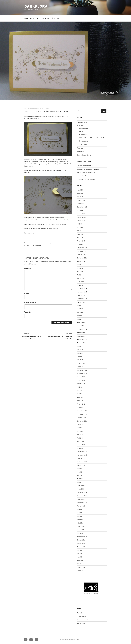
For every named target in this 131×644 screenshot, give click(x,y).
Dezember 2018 (82, 492)
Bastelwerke (29, 18)
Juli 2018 (80, 509)
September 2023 (82, 299)
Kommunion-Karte (83, 176)
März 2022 (80, 360)
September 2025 (82, 217)
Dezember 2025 (82, 207)
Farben (81, 131)
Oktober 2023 (81, 295)
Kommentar (29, 268)
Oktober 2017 (81, 540)
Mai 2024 (80, 272)
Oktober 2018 (81, 499)
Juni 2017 (80, 554)
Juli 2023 (80, 306)
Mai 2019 (80, 475)
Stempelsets (83, 135)
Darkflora (36, 6)
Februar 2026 (81, 200)
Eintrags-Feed (81, 616)
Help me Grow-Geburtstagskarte (87, 179)
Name (27, 293)
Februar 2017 (81, 567)
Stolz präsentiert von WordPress (69, 640)
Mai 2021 (80, 394)
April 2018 (80, 520)
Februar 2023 (81, 322)
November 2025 (82, 210)
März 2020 (80, 441)
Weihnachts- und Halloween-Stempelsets (92, 138)
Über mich (55, 18)
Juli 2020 (80, 428)
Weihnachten (45, 243)
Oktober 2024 (81, 255)
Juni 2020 (80, 431)
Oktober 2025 (81, 214)
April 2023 (80, 316)
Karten (30, 243)
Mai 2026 (80, 190)
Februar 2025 (81, 241)
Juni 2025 (80, 227)
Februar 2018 (81, 526)
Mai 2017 (80, 557)
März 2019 (80, 482)
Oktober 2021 (81, 377)
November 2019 (82, 455)
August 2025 (81, 221)
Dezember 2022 (82, 329)
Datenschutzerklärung (84, 155)
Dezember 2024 (82, 248)
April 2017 (80, 560)
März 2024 (80, 278)
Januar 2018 (81, 530)
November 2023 (82, 292)
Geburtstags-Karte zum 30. (85, 166)
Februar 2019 (81, 486)
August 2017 (81, 547)
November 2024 (82, 251)
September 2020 (82, 421)
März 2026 (80, 197)
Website (28, 312)
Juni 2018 (80, 513)
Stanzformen (83, 144)
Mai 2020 (80, 435)
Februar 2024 (81, 282)
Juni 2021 (80, 390)
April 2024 (80, 275)
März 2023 (80, 319)
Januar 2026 (81, 204)
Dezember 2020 (82, 411)
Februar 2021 (81, 404)
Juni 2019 (80, 472)
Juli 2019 (80, 469)
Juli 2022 (80, 346)
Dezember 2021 (82, 370)
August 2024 (81, 261)
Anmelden (80, 613)
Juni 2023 (80, 309)
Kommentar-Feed (82, 620)
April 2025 (80, 234)
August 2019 (81, 465)
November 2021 (82, 373)
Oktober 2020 (81, 418)
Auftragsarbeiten (43, 18)
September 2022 (82, 339)
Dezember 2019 (82, 452)
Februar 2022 (81, 363)
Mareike (46, 109)
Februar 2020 (81, 445)
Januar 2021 (81, 407)
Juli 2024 (80, 265)
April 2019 (80, 479)
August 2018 (81, 506)
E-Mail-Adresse (30, 303)
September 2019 (82, 462)
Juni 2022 (80, 350)
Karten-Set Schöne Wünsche (86, 172)
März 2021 (80, 401)
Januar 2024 (81, 285)
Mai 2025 (80, 231)
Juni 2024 (80, 268)
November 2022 (82, 333)
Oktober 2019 (81, 458)
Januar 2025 (81, 244)
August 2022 (81, 343)
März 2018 (80, 523)
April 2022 (80, 356)
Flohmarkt (80, 125)
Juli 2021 (80, 387)
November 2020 (82, 414)
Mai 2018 (80, 516)
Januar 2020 (81, 448)
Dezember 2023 (82, 289)
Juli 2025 (80, 224)
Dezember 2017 (82, 533)
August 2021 (81, 384)
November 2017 (82, 537)
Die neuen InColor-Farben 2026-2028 (88, 169)
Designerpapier (84, 128)
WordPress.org (82, 623)
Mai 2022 (80, 353)
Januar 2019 (81, 489)
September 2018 (82, 503)
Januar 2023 (81, 326)
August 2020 (81, 424)
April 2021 (80, 397)
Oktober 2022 (81, 336)
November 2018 (82, 496)
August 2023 (81, 302)
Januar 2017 (81, 571)
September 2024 (82, 258)
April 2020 (80, 438)
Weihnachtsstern (34, 245)
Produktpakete (84, 141)
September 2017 (82, 543)
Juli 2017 (80, 550)
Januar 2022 (81, 367)
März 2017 (80, 564)
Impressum (81, 152)
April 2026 (80, 193)
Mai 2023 (80, 312)
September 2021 (82, 380)
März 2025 (80, 238)
